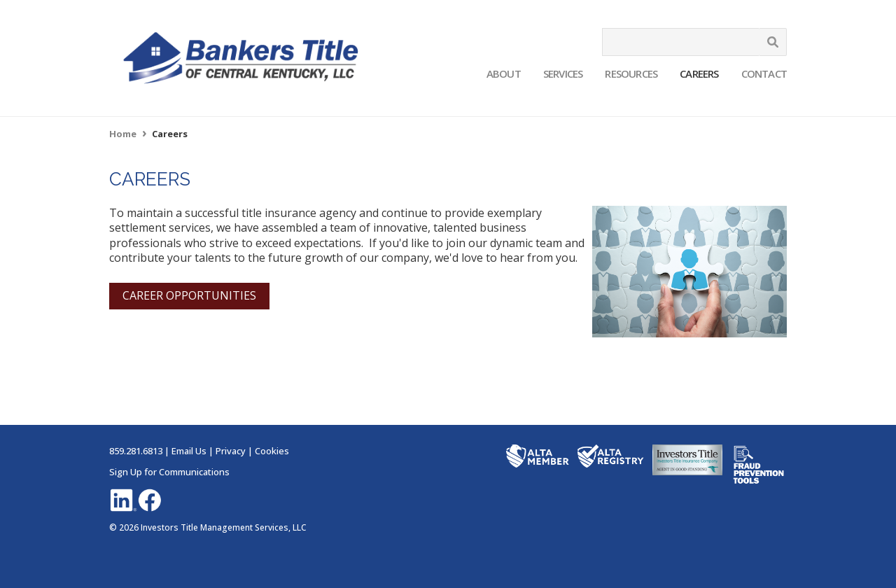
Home (123, 134)
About (504, 73)
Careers (699, 73)
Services (563, 73)
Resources (631, 73)
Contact (764, 73)
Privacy (231, 451)
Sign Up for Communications (169, 472)
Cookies (272, 451)
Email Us (189, 451)
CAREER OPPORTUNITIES (189, 295)
